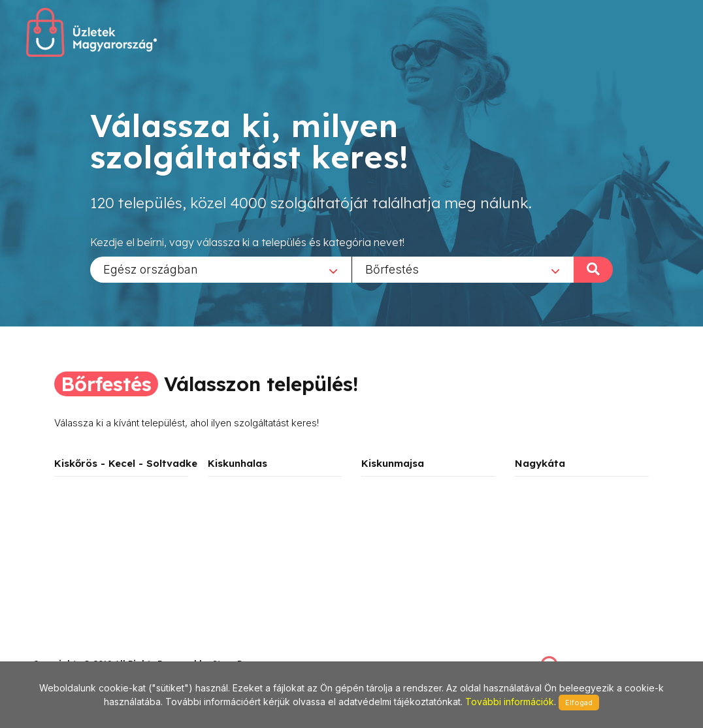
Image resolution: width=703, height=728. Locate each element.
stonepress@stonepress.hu (85, 649)
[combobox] (221, 269)
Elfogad (579, 703)
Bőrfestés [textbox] (392, 269)
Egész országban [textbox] (151, 269)
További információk (510, 702)
